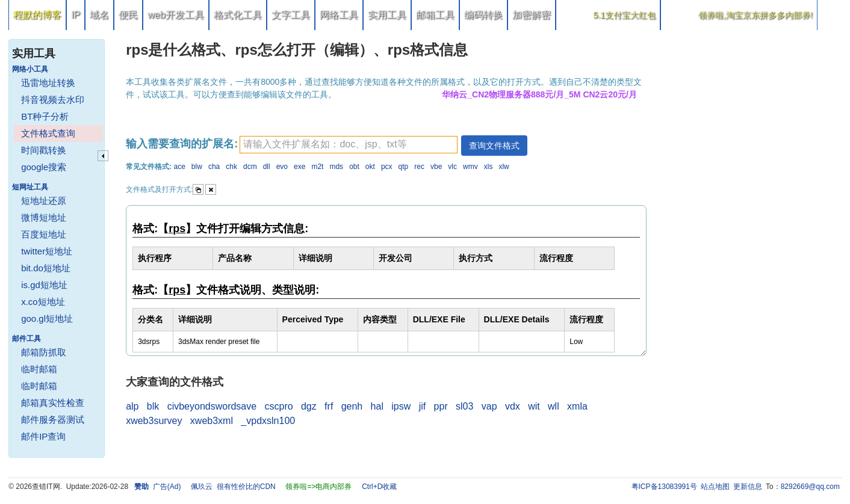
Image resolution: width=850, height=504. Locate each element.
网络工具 (339, 15)
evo (282, 167)
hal (377, 406)
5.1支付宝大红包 (625, 15)
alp (132, 406)
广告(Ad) (167, 487)
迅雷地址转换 (48, 83)
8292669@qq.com (810, 487)
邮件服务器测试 (53, 419)
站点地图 (715, 487)
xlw (504, 167)
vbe (436, 167)
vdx (513, 406)
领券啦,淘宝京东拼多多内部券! (755, 15)
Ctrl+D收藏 (379, 487)
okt (370, 167)
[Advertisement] (751, 211)
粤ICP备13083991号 (664, 487)
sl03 (464, 406)
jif (423, 406)
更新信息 (748, 487)
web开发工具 (175, 15)
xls (489, 167)
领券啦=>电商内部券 (318, 487)
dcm (250, 167)
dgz (309, 406)
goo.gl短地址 (47, 318)
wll (554, 406)
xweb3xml (212, 421)
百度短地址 (44, 234)
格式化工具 (238, 15)
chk (231, 167)
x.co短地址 (43, 302)
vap (489, 406)
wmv (470, 167)
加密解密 (532, 15)
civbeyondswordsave (212, 406)
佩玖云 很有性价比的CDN (233, 487)
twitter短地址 (47, 251)
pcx (387, 167)
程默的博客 (37, 15)
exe (299, 167)
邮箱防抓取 (44, 352)
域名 (99, 15)
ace (179, 167)
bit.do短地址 (46, 268)
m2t (317, 167)
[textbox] (349, 145)
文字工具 (291, 15)
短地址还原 (44, 201)
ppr (441, 406)
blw (197, 167)
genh (352, 406)
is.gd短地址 (44, 285)
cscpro (279, 406)
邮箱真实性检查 (53, 403)
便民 (128, 15)
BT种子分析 (45, 116)
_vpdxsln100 (268, 421)
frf (329, 406)
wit (534, 406)
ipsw (401, 406)
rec (419, 167)
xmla (577, 406)
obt (354, 167)
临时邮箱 (39, 369)
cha (214, 167)
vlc (452, 167)
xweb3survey (154, 421)
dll (267, 167)
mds (336, 167)
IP (76, 15)
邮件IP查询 (43, 436)
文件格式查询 (48, 133)
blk (153, 406)
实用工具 (387, 15)
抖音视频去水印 (53, 100)
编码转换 (483, 15)
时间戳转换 (44, 150)
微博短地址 (44, 217)
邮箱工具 (435, 15)
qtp (404, 167)
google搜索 (44, 167)
